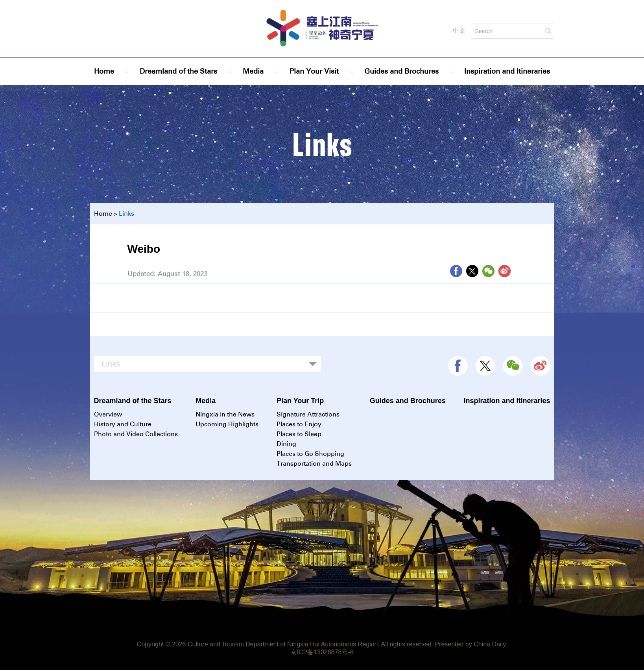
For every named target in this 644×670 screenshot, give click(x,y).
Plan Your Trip (300, 401)
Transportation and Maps (314, 464)
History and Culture (123, 424)
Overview (108, 414)
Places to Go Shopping (310, 454)
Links (126, 214)
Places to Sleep (299, 434)
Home (104, 71)
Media (253, 71)
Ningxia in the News (225, 414)
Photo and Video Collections (136, 434)
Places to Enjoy (299, 424)
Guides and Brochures (401, 71)
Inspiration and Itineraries (507, 71)
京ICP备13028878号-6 (322, 652)
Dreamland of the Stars (178, 71)
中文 (459, 31)
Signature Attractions (308, 414)
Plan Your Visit (314, 71)
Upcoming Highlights (227, 424)
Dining (286, 444)
